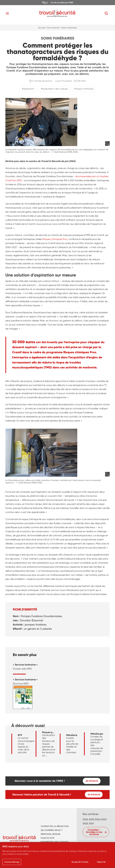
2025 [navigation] (92, 819)
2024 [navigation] (98, 819)
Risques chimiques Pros (55, 239)
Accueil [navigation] (42, 28)
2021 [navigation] (91, 823)
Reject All (101, 863)
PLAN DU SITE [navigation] (47, 838)
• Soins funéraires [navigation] (68, 28)
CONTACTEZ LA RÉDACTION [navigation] (55, 826)
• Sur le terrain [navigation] (53, 28)
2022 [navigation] (85, 823)
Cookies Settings (12, 863)
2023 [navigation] (104, 819)
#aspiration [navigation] (28, 89)
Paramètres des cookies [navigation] (54, 842)
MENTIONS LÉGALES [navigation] (51, 834)
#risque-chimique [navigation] (84, 89)
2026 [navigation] (85, 819)
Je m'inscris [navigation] (92, 781)
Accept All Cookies (80, 863)
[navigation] (57, 3)
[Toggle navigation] (7, 13)
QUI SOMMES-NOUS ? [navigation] (52, 830)
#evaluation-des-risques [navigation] (54, 89)
